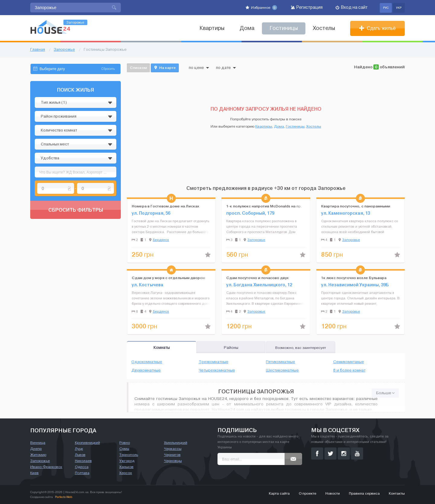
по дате (226, 68)
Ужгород (127, 461)
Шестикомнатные (282, 370)
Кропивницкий (87, 443)
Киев (34, 473)
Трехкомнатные (214, 362)
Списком (138, 68)
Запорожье (256, 240)
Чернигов (172, 455)
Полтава (82, 473)
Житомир (38, 455)
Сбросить (108, 69)
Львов (80, 455)
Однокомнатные (147, 362)
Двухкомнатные (146, 370)
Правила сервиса (364, 493)
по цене (199, 68)
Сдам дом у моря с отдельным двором (168, 278)
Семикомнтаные (349, 362)
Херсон (126, 473)
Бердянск (161, 240)
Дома (247, 28)
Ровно (125, 443)
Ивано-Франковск (46, 467)
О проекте (308, 493)
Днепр (36, 449)
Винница (38, 443)
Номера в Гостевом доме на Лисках (165, 206)
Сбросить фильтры (76, 210)
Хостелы (324, 28)
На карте (165, 68)
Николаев (83, 461)
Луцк (79, 449)
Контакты (397, 493)
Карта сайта (279, 493)
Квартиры (212, 28)
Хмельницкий (176, 443)
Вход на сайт (352, 7)
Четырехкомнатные (217, 370)
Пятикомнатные (280, 362)
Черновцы (173, 461)
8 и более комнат (349, 370)
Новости (333, 493)
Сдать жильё (377, 28)
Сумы (124, 449)
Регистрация (307, 7)
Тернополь (129, 455)
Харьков (126, 467)
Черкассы (173, 449)
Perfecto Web (64, 497)
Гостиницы (295, 126)
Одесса (82, 467)
